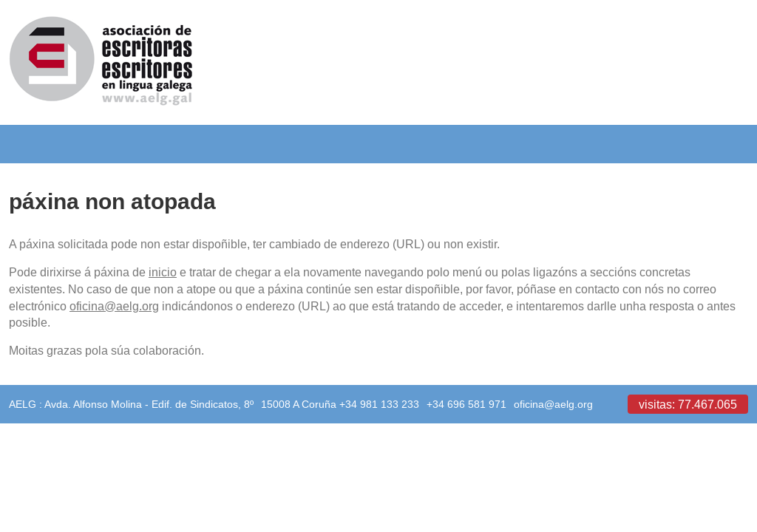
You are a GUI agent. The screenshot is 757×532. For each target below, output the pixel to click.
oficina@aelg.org (114, 306)
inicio (163, 272)
